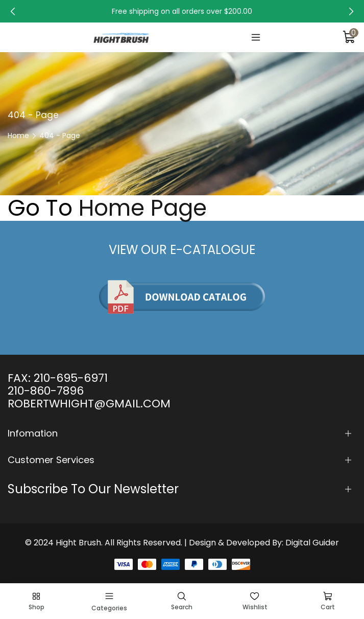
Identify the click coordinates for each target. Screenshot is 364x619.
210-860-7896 (46, 391)
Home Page (143, 208)
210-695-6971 (71, 378)
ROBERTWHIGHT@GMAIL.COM (89, 404)
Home (18, 135)
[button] (13, 11)
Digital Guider (312, 543)
